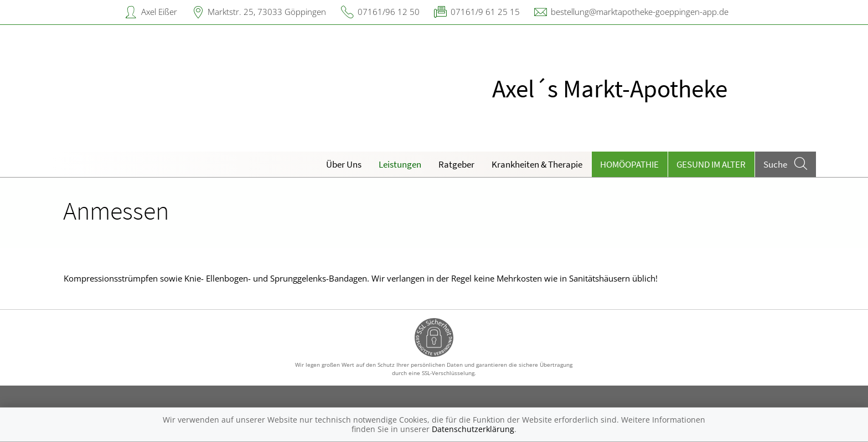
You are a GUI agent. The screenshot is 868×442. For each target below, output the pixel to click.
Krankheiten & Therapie (537, 164)
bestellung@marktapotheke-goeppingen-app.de (640, 12)
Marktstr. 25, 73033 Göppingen (267, 12)
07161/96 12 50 (389, 12)
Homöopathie (629, 164)
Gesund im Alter (711, 164)
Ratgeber (456, 164)
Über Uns (344, 164)
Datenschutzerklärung (473, 429)
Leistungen (400, 164)
